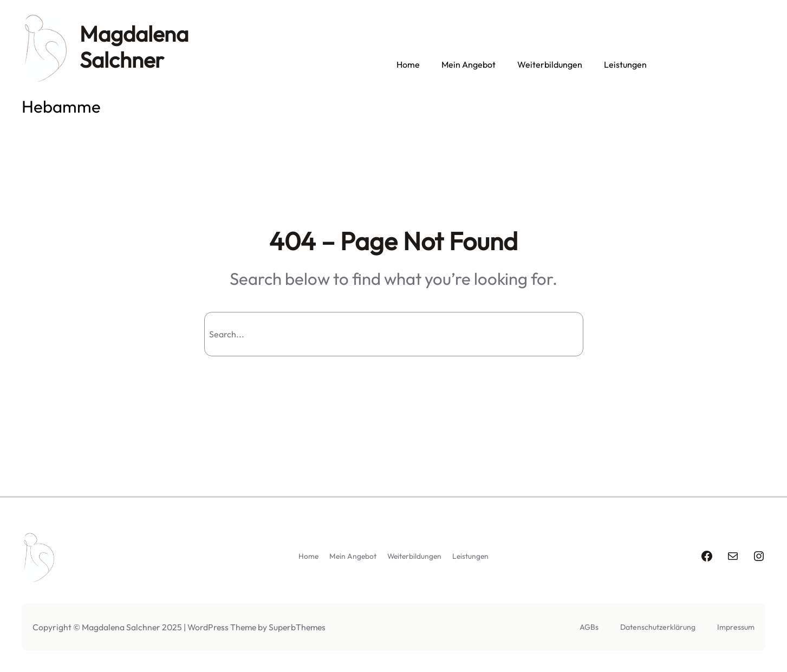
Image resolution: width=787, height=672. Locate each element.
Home (408, 64)
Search (554, 334)
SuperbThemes (297, 627)
